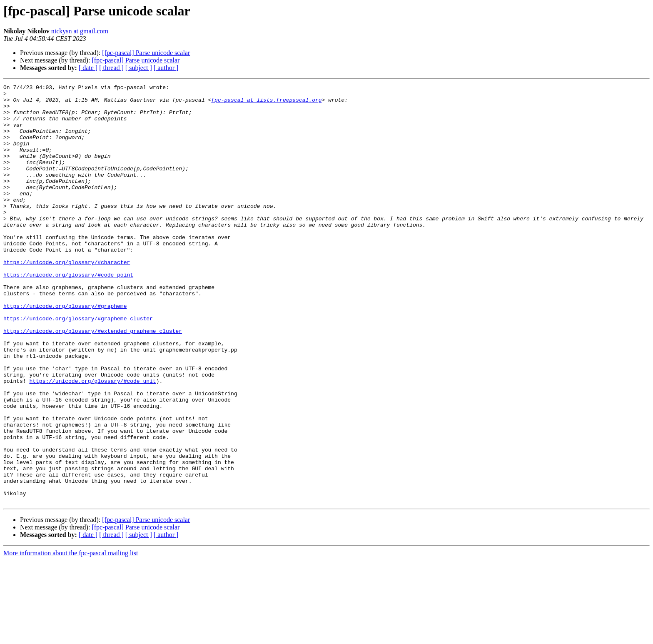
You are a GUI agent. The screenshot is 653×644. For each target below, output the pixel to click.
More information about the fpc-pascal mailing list (71, 637)
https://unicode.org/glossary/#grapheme (65, 351)
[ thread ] (111, 68)
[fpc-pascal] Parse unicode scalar (146, 53)
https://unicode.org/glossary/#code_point (68, 313)
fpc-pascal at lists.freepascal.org (266, 103)
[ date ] (88, 68)
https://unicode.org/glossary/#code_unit (92, 441)
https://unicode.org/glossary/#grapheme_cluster (78, 366)
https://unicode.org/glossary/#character (67, 298)
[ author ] (166, 68)
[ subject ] (139, 68)
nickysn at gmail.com (80, 31)
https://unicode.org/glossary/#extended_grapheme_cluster (93, 381)
